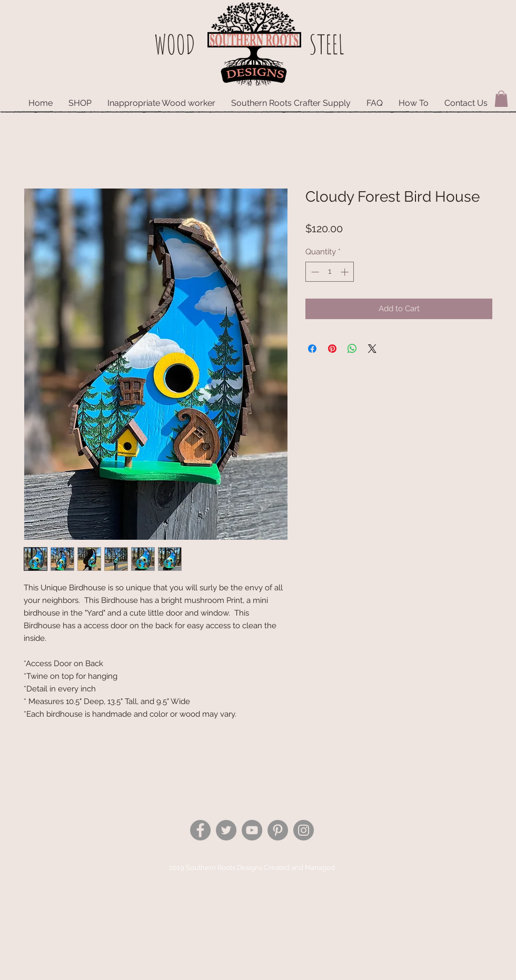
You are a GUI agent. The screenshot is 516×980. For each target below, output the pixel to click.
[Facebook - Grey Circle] (200, 830)
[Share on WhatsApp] (352, 349)
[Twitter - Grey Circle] (226, 830)
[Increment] (346, 272)
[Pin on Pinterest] (332, 349)
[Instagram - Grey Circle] (304, 830)
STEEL (327, 44)
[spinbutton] (330, 272)
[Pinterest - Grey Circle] (278, 830)
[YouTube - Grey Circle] (252, 830)
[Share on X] (372, 349)
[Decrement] (314, 272)
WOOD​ (175, 44)
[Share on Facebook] (312, 349)
